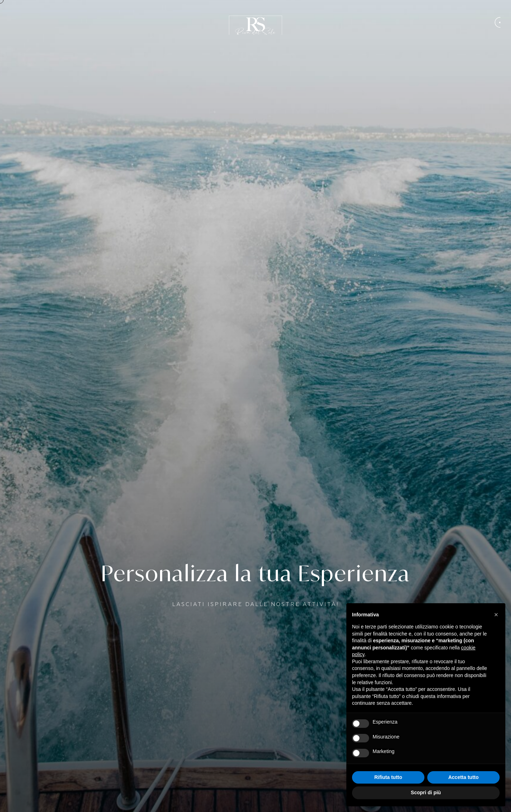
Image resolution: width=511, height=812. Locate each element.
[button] (496, 615)
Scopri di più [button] (426, 792)
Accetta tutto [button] (463, 777)
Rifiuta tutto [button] (388, 777)
